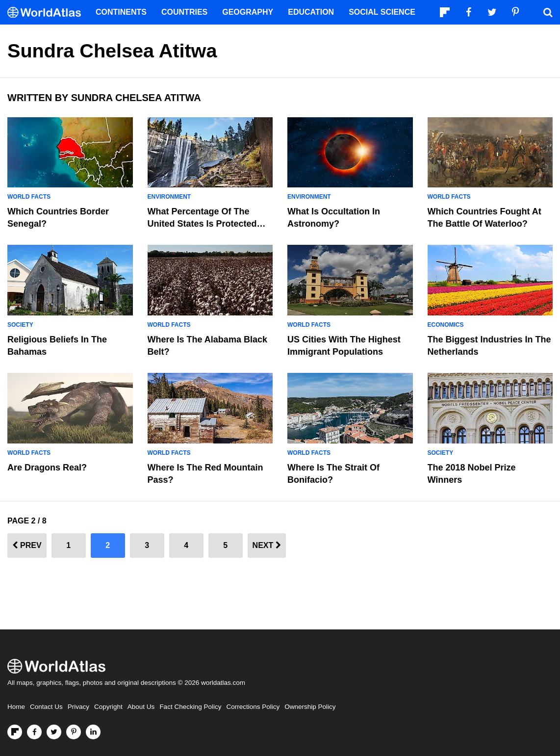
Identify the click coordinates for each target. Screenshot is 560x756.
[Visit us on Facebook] (34, 732)
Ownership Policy (310, 707)
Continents (121, 12)
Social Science (382, 12)
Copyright (108, 707)
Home (16, 707)
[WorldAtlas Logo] (48, 13)
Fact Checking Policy (190, 707)
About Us (141, 707)
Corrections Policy (253, 707)
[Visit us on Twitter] (54, 732)
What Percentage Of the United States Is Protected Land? (202, 224)
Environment (169, 197)
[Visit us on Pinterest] (74, 732)
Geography (248, 12)
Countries (184, 12)
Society (20, 325)
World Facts (29, 197)
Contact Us (46, 707)
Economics (446, 325)
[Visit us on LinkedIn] (93, 732)
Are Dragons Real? (47, 468)
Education (311, 12)
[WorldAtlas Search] (548, 12)
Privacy (78, 707)
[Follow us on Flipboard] (15, 732)
